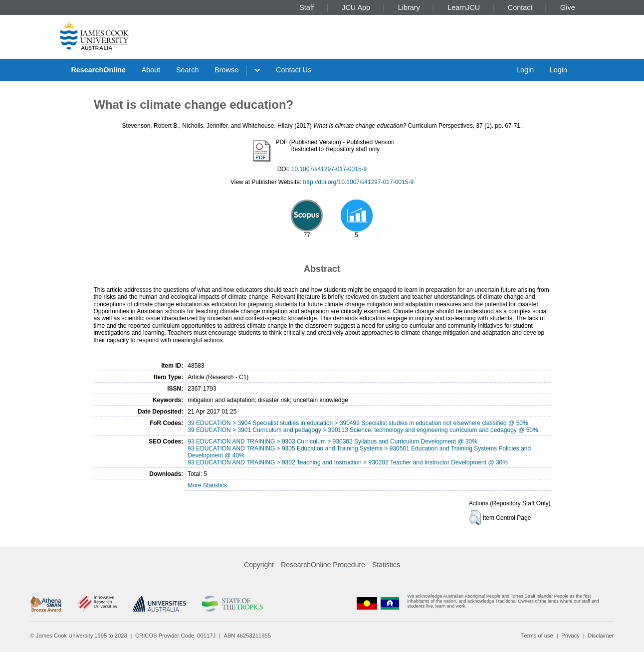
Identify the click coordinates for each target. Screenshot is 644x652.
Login (525, 70)
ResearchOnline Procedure (323, 565)
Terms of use (537, 636)
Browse (226, 70)
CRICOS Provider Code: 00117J (175, 636)
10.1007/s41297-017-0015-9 (329, 169)
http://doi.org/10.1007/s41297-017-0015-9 (359, 182)
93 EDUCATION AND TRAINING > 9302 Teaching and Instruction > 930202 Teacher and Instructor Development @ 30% (348, 462)
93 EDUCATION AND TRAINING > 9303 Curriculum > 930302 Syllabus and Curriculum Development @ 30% (332, 441)
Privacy (570, 636)
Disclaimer (601, 636)
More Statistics (207, 485)
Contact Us (294, 70)
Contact (520, 7)
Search (188, 70)
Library (409, 7)
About (151, 70)
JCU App (358, 7)
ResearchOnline (98, 70)
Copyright (259, 565)
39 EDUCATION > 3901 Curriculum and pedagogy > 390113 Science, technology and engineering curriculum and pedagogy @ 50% (363, 430)
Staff (309, 7)
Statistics (386, 565)
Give (568, 7)
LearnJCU (464, 7)
